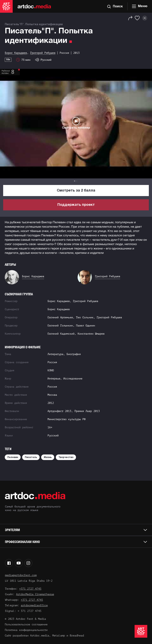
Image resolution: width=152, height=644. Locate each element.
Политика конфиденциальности (26, 630)
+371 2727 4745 (30, 589)
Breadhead (77, 636)
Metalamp (59, 636)
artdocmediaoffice (34, 605)
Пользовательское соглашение (26, 624)
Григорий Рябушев (107, 276)
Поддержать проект (76, 205)
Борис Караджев (33, 276)
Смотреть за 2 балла (76, 191)
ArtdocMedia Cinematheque (35, 594)
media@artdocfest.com (21, 575)
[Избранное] (137, 18)
